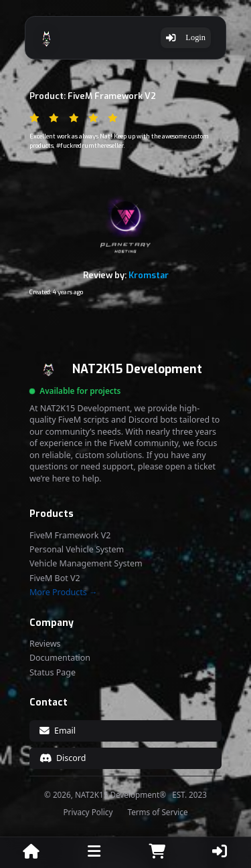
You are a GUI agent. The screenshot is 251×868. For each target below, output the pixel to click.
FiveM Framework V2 (70, 536)
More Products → (63, 592)
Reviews (45, 644)
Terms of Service (157, 812)
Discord (63, 758)
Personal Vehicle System (77, 550)
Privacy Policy (88, 812)
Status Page (53, 673)
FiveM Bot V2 (55, 578)
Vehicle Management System (86, 564)
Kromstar (149, 275)
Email (58, 731)
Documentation (60, 658)
